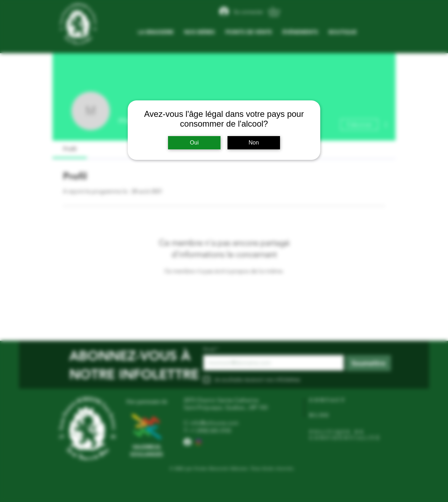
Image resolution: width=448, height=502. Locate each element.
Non (254, 143)
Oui (194, 143)
